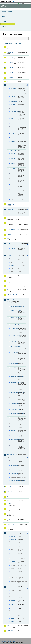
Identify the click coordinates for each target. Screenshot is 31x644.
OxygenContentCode (14, 410)
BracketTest (13, 539)
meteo (12, 608)
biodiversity (10, 78)
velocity (12, 618)
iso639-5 (13, 137)
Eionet (7, 9)
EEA (8, 1)
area (12, 593)
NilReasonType (14, 151)
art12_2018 (10, 57)
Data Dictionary (12, 9)
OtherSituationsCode (14, 403)
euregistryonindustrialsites (12, 230)
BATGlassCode (14, 342)
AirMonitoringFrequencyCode (14, 306)
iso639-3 (13, 134)
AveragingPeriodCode (14, 325)
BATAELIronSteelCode (14, 336)
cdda (8, 81)
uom (8, 587)
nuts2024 (13, 184)
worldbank (10, 631)
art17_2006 (10, 62)
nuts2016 (13, 174)
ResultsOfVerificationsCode (14, 469)
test (8, 533)
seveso (9, 528)
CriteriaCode (13, 368)
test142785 (13, 562)
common (9, 85)
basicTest (13, 537)
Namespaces (5, 29)
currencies (13, 104)
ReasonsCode (14, 418)
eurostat (9, 235)
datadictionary (11, 204)
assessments (14, 88)
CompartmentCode (14, 363)
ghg (8, 276)
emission (13, 601)
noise (8, 519)
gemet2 (9, 255)
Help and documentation (7, 12)
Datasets (4, 14)
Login (20, 3)
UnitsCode (13, 431)
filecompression (14, 123)
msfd (8, 514)
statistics (13, 611)
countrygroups (14, 102)
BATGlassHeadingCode (14, 346)
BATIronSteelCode (14, 352)
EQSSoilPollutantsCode (14, 388)
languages (13, 141)
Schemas (4, 21)
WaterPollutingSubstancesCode (14, 480)
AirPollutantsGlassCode (14, 311)
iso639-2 (13, 127)
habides (9, 281)
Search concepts (18, 43)
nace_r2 (12, 144)
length (12, 604)
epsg (12, 119)
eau (12, 546)
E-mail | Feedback (6, 640)
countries (13, 96)
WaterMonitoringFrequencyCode (14, 435)
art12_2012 (10, 52)
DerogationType (14, 465)
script (12, 194)
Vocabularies (5, 24)
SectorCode (13, 424)
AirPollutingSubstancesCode (14, 461)
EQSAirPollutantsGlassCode (14, 376)
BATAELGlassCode (14, 329)
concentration (14, 597)
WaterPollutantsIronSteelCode (14, 446)
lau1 (8, 497)
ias (8, 286)
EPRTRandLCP (11, 223)
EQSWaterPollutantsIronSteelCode (14, 398)
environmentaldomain (14, 112)
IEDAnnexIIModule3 (12, 300)
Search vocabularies (8, 43)
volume (12, 621)
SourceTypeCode (14, 427)
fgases (9, 243)
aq (7, 47)
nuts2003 (13, 153)
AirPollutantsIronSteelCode (14, 318)
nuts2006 (13, 159)
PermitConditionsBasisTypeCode (14, 413)
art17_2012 (10, 67)
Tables (3, 17)
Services (4, 26)
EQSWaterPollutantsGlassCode (14, 393)
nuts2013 (13, 169)
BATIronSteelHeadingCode (14, 357)
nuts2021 (13, 179)
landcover (10, 492)
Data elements (5, 19)
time (12, 615)
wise (8, 626)
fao (8, 238)
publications (10, 524)
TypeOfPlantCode (14, 474)
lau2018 (9, 504)
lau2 (8, 500)
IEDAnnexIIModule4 (12, 455)
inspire (9, 486)
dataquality (10, 209)
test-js (12, 559)
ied (8, 290)
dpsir (12, 109)
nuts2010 (13, 164)
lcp (8, 509)
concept (12, 259)
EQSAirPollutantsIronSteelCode (14, 383)
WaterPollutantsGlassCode (14, 440)
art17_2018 (10, 73)
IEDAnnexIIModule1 (12, 295)
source (12, 266)
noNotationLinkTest (14, 556)
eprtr (8, 218)
